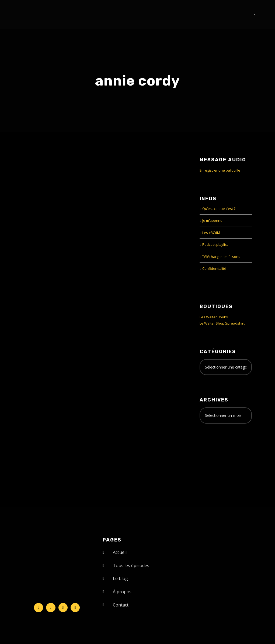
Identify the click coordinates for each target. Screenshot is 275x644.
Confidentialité (214, 268)
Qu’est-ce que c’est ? (219, 209)
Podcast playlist (215, 244)
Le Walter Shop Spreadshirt (222, 323)
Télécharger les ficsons (221, 257)
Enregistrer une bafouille (220, 170)
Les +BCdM (211, 233)
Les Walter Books (214, 317)
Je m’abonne (212, 220)
